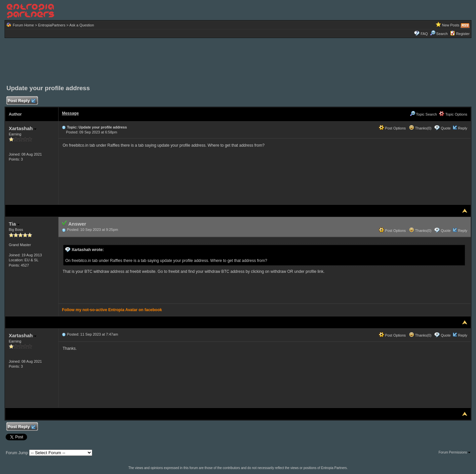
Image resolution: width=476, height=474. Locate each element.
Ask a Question (82, 25)
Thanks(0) (420, 128)
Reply (462, 128)
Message (70, 113)
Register (463, 34)
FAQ (424, 34)
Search (439, 34)
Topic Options (453, 114)
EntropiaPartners (52, 25)
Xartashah (22, 128)
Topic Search (423, 114)
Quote (446, 128)
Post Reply (21, 101)
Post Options (392, 128)
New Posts (451, 25)
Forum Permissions (455, 452)
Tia (14, 224)
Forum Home (23, 25)
